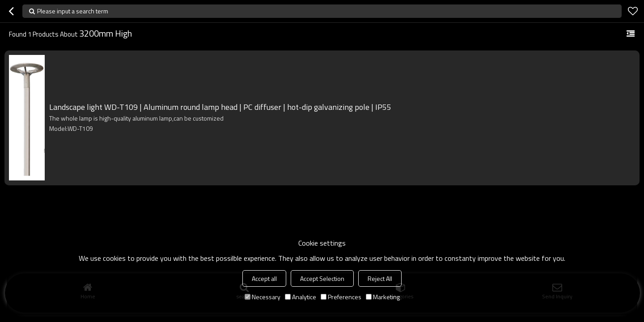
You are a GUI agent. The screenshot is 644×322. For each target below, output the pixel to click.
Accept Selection (322, 278)
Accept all (264, 278)
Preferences (341, 297)
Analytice (301, 297)
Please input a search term (73, 11)
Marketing (383, 297)
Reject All (380, 278)
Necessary (263, 297)
